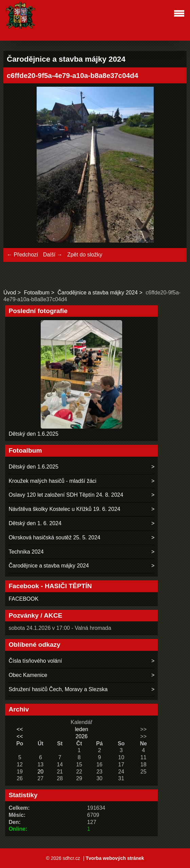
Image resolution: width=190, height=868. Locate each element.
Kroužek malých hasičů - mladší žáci (52, 481)
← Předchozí (22, 255)
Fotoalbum (37, 293)
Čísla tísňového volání (35, 661)
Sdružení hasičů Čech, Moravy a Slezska (58, 689)
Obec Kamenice (28, 675)
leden (82, 729)
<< (20, 729)
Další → (53, 255)
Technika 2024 (26, 552)
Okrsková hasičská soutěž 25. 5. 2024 (54, 538)
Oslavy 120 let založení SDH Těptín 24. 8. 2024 (66, 495)
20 (40, 772)
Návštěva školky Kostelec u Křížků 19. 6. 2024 (64, 509)
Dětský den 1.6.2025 (33, 434)
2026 (82, 736)
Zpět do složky (85, 255)
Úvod (10, 293)
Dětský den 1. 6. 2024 (35, 523)
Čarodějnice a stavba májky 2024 (98, 293)
